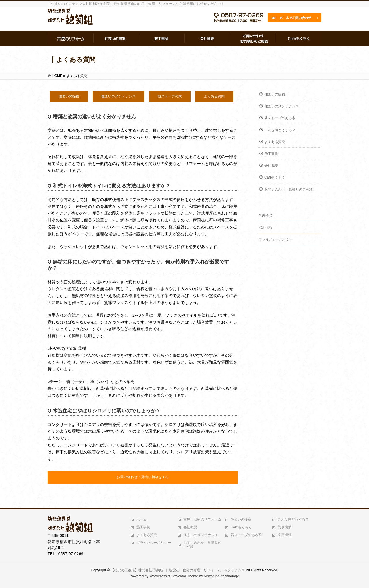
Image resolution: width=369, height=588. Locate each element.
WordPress (158, 576)
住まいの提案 (275, 94)
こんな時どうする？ (280, 130)
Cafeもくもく (275, 177)
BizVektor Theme (185, 576)
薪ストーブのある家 (280, 118)
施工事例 (271, 154)
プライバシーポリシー (276, 239)
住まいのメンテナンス (282, 106)
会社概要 (271, 166)
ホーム (142, 519)
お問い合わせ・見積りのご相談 (289, 189)
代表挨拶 (266, 216)
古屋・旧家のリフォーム (202, 519)
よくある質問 (275, 142)
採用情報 (266, 228)
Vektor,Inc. (212, 576)
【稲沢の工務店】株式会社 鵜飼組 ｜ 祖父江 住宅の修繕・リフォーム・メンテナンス (178, 570)
